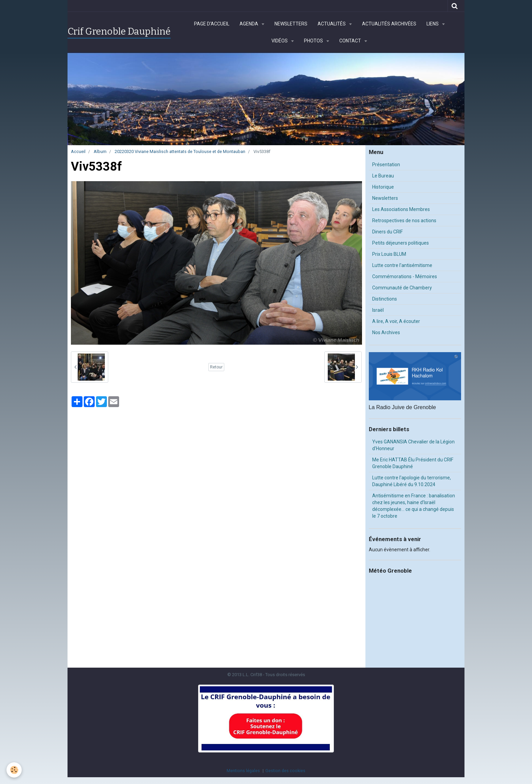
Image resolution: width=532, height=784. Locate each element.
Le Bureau (383, 176)
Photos (314, 41)
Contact (351, 41)
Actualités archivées (389, 24)
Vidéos (280, 41)
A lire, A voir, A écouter (396, 321)
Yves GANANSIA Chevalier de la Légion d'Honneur (413, 445)
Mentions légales (243, 771)
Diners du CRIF (387, 232)
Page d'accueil (212, 24)
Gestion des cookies (285, 771)
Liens (433, 24)
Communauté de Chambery (402, 288)
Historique (383, 187)
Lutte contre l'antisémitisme (402, 265)
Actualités (332, 24)
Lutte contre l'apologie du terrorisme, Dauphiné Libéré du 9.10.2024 (412, 481)
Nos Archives (386, 332)
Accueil (78, 151)
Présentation (386, 165)
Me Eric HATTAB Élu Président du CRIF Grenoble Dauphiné (413, 463)
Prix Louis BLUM (389, 254)
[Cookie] (14, 770)
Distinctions (385, 299)
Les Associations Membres (401, 209)
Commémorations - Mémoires (405, 276)
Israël (378, 310)
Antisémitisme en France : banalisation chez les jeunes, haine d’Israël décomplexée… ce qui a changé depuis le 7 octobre (414, 506)
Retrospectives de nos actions (404, 221)
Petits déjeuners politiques (401, 243)
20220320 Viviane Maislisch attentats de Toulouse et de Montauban (180, 151)
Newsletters (291, 24)
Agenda (249, 24)
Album (100, 151)
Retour (216, 367)
